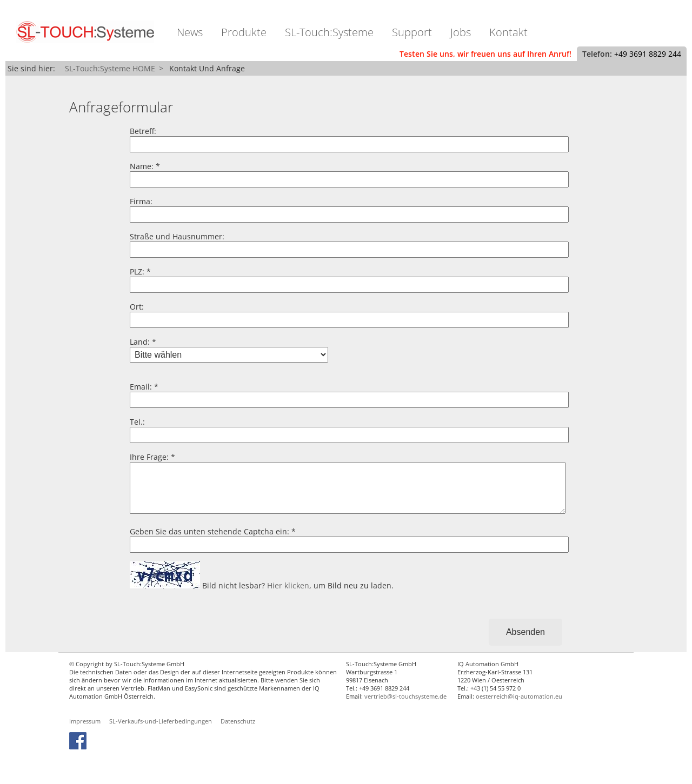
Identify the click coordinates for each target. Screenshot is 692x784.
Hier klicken (288, 596)
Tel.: (137, 422)
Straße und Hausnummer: (177, 236)
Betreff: (143, 131)
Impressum (85, 732)
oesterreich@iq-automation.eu (519, 707)
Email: (141, 387)
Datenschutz (238, 732)
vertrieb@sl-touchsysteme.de (405, 707)
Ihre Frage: (149, 457)
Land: (140, 342)
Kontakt (508, 32)
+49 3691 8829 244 (648, 54)
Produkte (244, 32)
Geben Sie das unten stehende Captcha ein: (209, 542)
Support (412, 32)
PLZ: (137, 272)
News (190, 32)
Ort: (137, 307)
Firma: (141, 201)
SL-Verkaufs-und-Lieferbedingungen (161, 732)
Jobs (461, 32)
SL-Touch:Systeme (329, 32)
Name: (142, 166)
